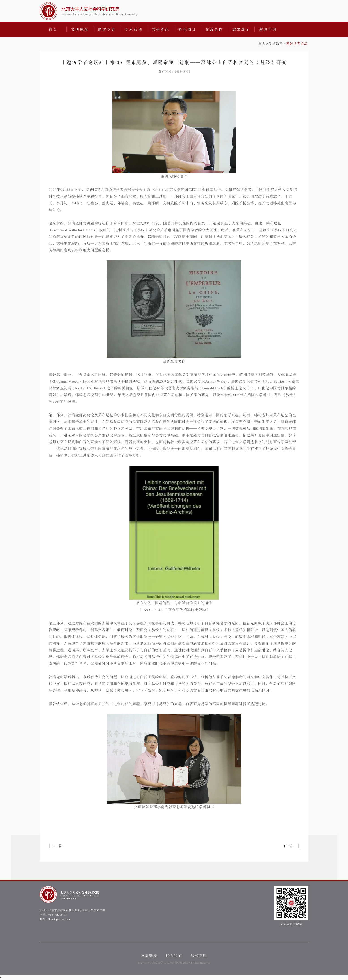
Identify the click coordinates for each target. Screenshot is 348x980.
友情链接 (149, 956)
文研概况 (80, 30)
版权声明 (199, 956)
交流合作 (214, 30)
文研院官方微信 (291, 906)
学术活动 (134, 30)
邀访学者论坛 (297, 44)
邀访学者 (107, 30)
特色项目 (187, 30)
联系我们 (174, 956)
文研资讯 (161, 30)
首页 (53, 30)
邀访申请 (268, 30)
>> (283, 44)
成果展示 (241, 30)
